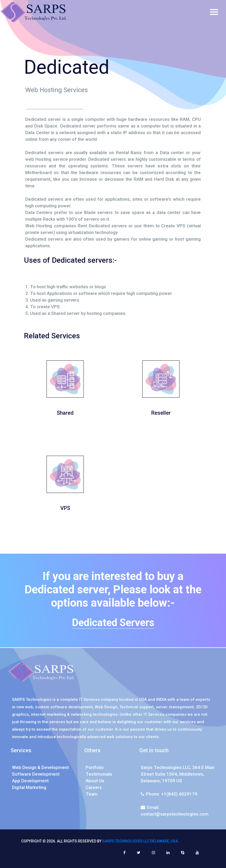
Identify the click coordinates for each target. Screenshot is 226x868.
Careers (94, 787)
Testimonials (99, 774)
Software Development (36, 774)
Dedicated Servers (113, 623)
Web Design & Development (40, 767)
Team (92, 794)
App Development (30, 781)
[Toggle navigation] (218, 12)
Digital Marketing (29, 787)
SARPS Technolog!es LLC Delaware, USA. (141, 841)
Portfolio (95, 767)
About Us (95, 781)
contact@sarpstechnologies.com (175, 814)
